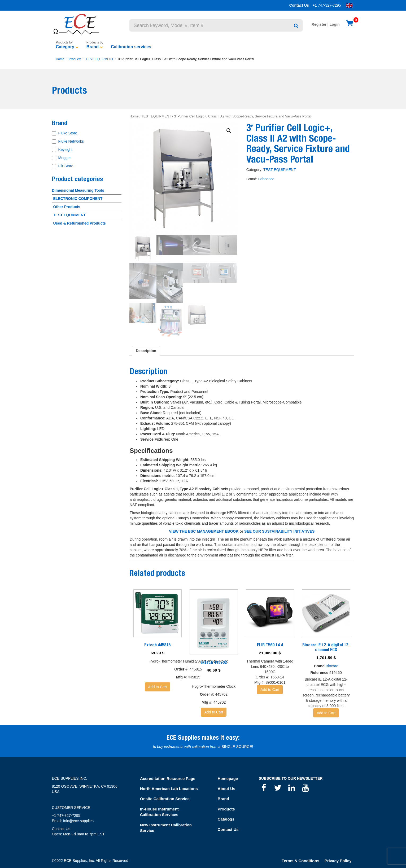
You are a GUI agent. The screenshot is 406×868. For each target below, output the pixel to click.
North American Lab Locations (169, 789)
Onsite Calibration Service (165, 799)
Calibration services (131, 47)
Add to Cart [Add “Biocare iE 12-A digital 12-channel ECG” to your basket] (326, 713)
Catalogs (226, 819)
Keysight (66, 150)
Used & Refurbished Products (80, 223)
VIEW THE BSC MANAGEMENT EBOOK (204, 531)
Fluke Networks (71, 141)
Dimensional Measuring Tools (78, 190)
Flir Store (66, 166)
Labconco (266, 179)
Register (319, 24)
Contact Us (299, 5)
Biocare (332, 666)
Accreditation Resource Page (168, 779)
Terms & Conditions (300, 861)
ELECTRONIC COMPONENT (78, 199)
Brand (93, 47)
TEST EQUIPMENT (100, 59)
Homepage (228, 779)
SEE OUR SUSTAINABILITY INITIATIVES (279, 531)
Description (146, 351)
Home (60, 59)
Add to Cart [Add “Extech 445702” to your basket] (214, 712)
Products (75, 59)
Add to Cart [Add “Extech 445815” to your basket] (158, 687)
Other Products (67, 207)
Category (65, 47)
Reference (319, 673)
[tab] (146, 351)
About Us (227, 789)
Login (335, 24)
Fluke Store (68, 133)
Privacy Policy (338, 861)
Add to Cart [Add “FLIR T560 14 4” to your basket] (270, 690)
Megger (65, 158)
